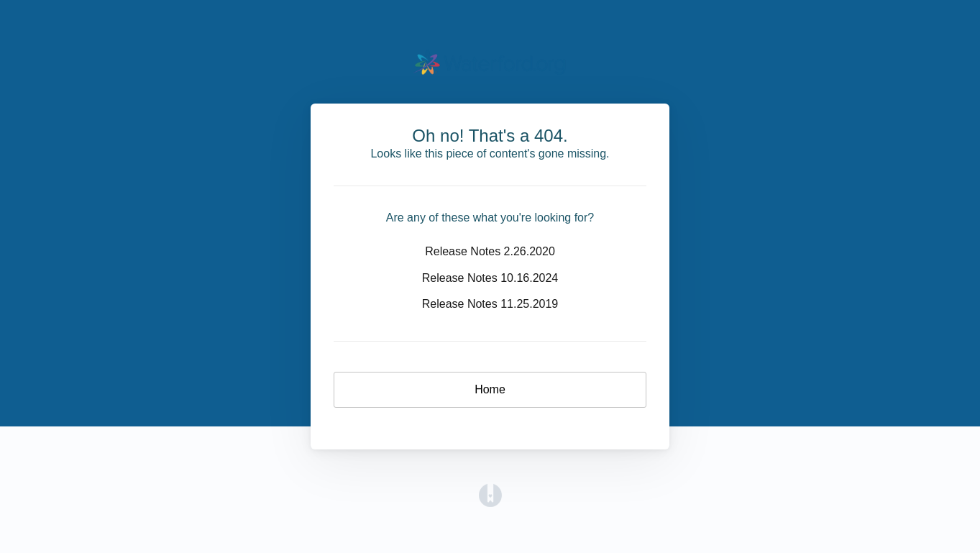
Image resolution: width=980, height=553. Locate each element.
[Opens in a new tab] (490, 494)
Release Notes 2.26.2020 (490, 251)
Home (490, 389)
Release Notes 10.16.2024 (490, 278)
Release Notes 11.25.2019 (490, 304)
